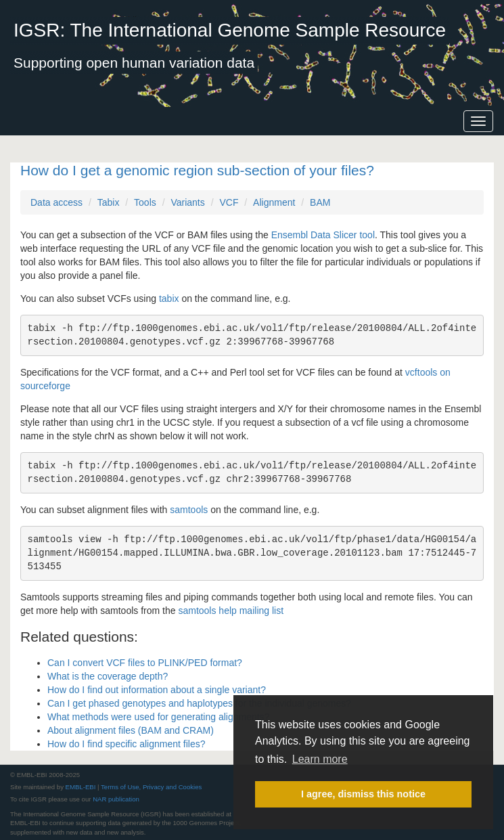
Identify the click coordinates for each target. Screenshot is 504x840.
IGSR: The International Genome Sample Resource (230, 30)
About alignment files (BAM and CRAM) (131, 730)
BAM (320, 202)
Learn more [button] (320, 759)
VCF (229, 202)
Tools (145, 202)
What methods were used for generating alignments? (158, 717)
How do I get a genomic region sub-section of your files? (197, 170)
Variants (187, 202)
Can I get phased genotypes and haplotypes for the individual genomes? (199, 703)
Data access (56, 202)
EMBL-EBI (81, 787)
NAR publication (116, 799)
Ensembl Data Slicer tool (323, 235)
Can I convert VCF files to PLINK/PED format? (145, 663)
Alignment (274, 202)
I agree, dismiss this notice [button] (363, 794)
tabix (169, 299)
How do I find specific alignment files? (126, 744)
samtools (189, 510)
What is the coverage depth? (108, 676)
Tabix (109, 202)
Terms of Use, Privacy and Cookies (151, 787)
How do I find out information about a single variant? (157, 690)
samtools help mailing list (231, 611)
